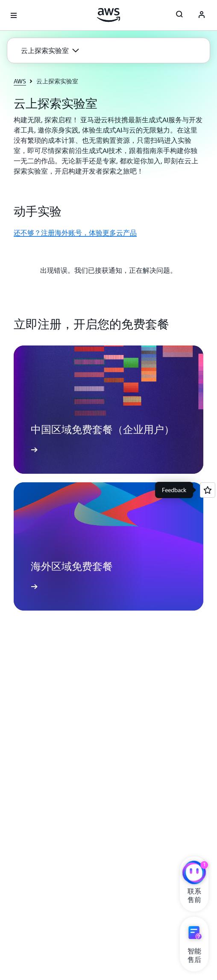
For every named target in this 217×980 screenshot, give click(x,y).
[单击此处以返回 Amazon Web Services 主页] (109, 15)
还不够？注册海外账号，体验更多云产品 (75, 233)
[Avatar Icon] (202, 15)
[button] (50, 50)
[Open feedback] (208, 490)
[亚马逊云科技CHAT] (194, 874)
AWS (20, 81)
